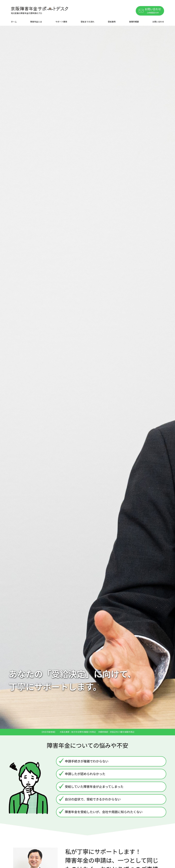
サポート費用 (61, 22)
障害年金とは (36, 22)
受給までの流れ (87, 22)
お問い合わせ (158, 22)
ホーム (14, 22)
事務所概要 (134, 22)
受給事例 (112, 22)
